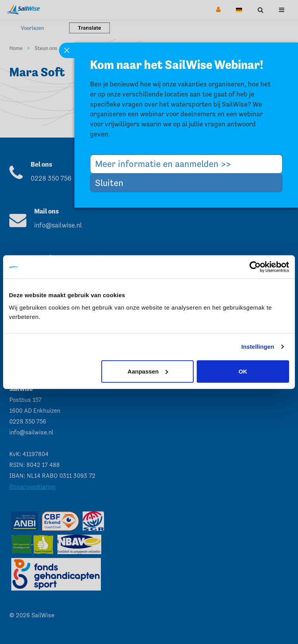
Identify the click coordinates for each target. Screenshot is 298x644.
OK (243, 371)
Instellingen (258, 347)
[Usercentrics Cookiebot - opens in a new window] (255, 267)
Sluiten (112, 183)
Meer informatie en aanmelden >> (166, 164)
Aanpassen (148, 371)
